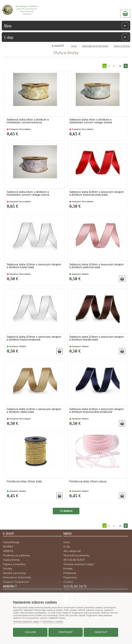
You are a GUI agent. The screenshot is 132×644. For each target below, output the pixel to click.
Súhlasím (30, 632)
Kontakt (68, 569)
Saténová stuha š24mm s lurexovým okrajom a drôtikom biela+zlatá (34, 266)
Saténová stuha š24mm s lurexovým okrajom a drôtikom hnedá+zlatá (97, 338)
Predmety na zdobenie (16, 555)
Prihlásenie (70, 573)
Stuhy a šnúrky (122, 46)
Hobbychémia (11, 560)
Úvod (74, 46)
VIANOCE (8, 551)
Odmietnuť (101, 632)
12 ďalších (66, 511)
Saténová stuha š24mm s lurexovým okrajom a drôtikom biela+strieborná (34, 338)
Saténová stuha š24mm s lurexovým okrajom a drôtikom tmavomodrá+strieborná (97, 411)
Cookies (68, 582)
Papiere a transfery (14, 564)
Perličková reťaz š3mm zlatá (24, 482)
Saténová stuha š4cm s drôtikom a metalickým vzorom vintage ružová (28, 193)
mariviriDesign (11, 542)
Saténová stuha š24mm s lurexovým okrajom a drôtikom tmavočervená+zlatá (97, 193)
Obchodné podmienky (77, 555)
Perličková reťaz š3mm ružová (88, 482)
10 (120, 66)
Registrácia (70, 577)
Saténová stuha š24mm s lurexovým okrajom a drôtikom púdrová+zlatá (97, 266)
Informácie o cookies (53, 622)
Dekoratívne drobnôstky (95, 46)
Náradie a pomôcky (14, 573)
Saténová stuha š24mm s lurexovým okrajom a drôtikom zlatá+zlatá (34, 411)
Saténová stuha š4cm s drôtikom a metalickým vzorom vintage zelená (91, 121)
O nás (67, 547)
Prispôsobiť (65, 632)
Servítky (8, 569)
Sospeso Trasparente (16, 582)
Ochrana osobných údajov (79, 564)
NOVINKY (8, 547)
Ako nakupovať (72, 551)
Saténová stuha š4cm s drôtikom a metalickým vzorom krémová (28, 121)
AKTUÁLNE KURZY (74, 560)
